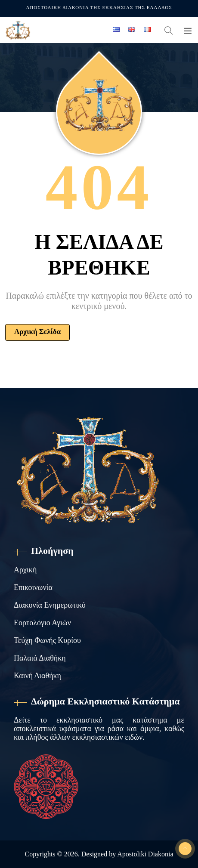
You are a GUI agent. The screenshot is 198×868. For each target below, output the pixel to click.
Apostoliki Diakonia (145, 854)
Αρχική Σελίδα (37, 332)
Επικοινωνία (33, 587)
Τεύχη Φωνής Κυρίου (47, 640)
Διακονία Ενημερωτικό (50, 605)
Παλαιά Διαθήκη (40, 658)
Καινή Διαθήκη (37, 676)
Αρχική (25, 570)
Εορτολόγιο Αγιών (42, 623)
